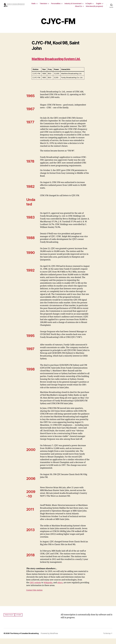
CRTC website (36, 588)
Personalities (65, 4)
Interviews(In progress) (94, 7)
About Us (78, 7)
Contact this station (35, 596)
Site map (19, 620)
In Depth (98, 4)
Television (53, 4)
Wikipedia (49, 588)
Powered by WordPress (51, 639)
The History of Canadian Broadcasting (25, 639)
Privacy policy (9, 620)
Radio (43, 4)
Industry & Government (83, 4)
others (61, 588)
